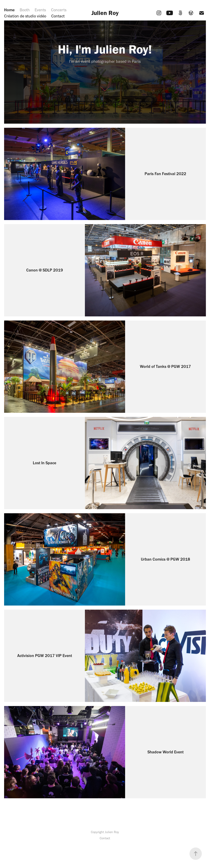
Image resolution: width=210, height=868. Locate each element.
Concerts (59, 10)
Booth (25, 10)
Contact (58, 16)
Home (9, 10)
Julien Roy (105, 13)
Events (40, 10)
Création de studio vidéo (25, 16)
